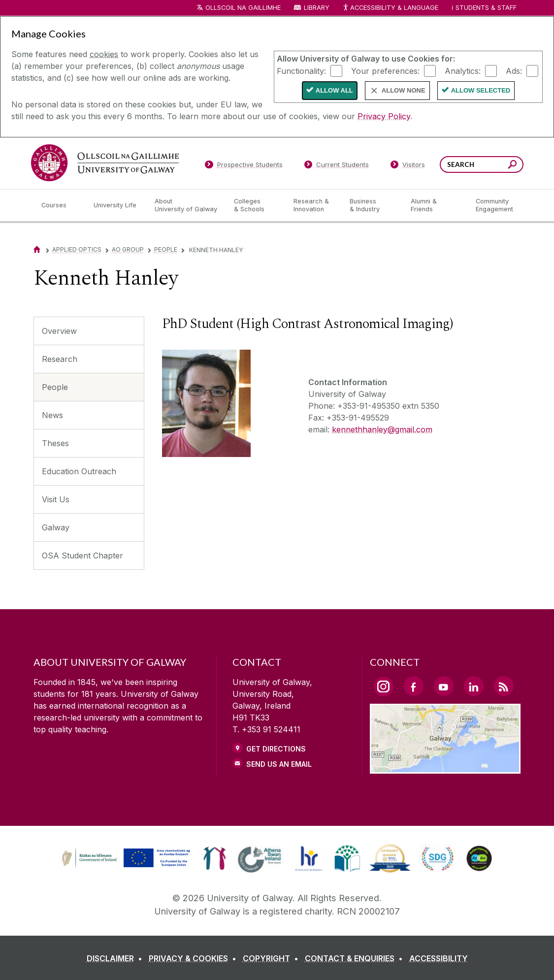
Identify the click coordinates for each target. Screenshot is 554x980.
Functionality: (301, 70)
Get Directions (276, 749)
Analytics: (463, 70)
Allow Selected (481, 90)
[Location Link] (445, 768)
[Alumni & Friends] (435, 205)
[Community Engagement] (494, 205)
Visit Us (56, 499)
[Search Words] (482, 164)
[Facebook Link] (414, 686)
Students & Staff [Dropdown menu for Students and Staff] (486, 8)
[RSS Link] (504, 686)
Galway (56, 527)
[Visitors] (407, 166)
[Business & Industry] (372, 205)
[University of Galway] (105, 163)
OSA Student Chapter (82, 555)
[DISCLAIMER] (116, 958)
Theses (55, 443)
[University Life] (116, 205)
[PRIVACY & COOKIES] (195, 958)
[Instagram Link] (384, 686)
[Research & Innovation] (314, 205)
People (166, 249)
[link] (214, 858)
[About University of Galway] (186, 205)
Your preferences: (385, 70)
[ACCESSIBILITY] (439, 958)
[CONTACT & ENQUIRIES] (356, 958)
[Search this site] (512, 166)
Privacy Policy (384, 116)
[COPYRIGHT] (273, 958)
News (52, 415)
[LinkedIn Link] (474, 686)
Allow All (334, 90)
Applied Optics (77, 249)
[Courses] (60, 205)
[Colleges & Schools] (256, 205)
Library (317, 8)
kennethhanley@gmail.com (382, 429)
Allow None (404, 90)
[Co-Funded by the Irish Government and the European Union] (127, 866)
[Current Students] (336, 166)
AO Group (128, 249)
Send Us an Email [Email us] (279, 764)
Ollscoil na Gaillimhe (243, 8)
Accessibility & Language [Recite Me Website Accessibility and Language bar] (391, 8)
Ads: (514, 70)
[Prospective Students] (244, 166)
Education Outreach (79, 471)
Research (60, 359)
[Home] (37, 249)
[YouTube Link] (444, 686)
